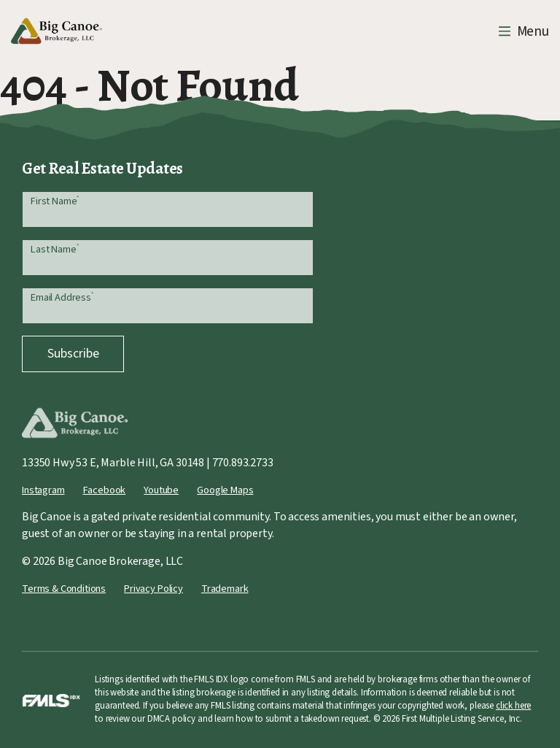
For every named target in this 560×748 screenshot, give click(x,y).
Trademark (225, 589)
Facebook (105, 490)
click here (513, 706)
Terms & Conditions (64, 589)
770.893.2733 (243, 463)
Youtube (161, 490)
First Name (55, 201)
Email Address (62, 297)
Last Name (54, 249)
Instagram (43, 490)
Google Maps (225, 490)
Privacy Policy (153, 589)
